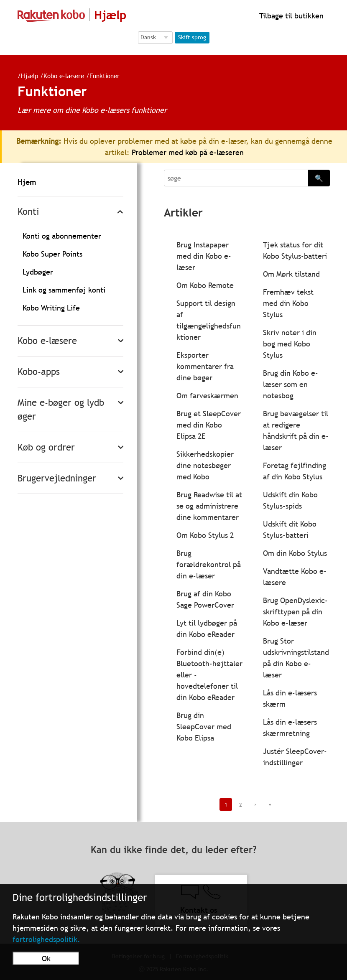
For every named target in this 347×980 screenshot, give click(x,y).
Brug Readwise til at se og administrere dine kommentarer (209, 506)
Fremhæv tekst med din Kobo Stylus (288, 303)
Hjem (27, 182)
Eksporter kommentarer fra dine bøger (205, 366)
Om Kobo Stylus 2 (205, 535)
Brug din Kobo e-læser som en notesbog (291, 384)
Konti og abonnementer (62, 236)
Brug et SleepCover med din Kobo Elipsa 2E (209, 425)
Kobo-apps (39, 372)
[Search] (236, 178)
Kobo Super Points (52, 254)
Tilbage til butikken (290, 16)
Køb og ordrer (46, 447)
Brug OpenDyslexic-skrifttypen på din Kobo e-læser (295, 612)
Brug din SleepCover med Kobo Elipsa (204, 727)
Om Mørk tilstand (291, 274)
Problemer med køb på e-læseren (188, 152)
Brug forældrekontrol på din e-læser (209, 564)
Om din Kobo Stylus (295, 553)
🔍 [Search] (319, 178)
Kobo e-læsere (60, 76)
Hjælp (26, 76)
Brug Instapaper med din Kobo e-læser (204, 256)
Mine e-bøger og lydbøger (61, 410)
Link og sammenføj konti (64, 290)
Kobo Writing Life (51, 308)
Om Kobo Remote (205, 285)
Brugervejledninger (57, 478)
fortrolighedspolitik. (46, 939)
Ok (46, 958)
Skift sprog (192, 37)
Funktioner (101, 76)
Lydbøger (38, 272)
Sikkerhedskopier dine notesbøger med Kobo (205, 465)
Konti (28, 212)
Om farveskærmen (207, 396)
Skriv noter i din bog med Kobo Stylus (290, 344)
